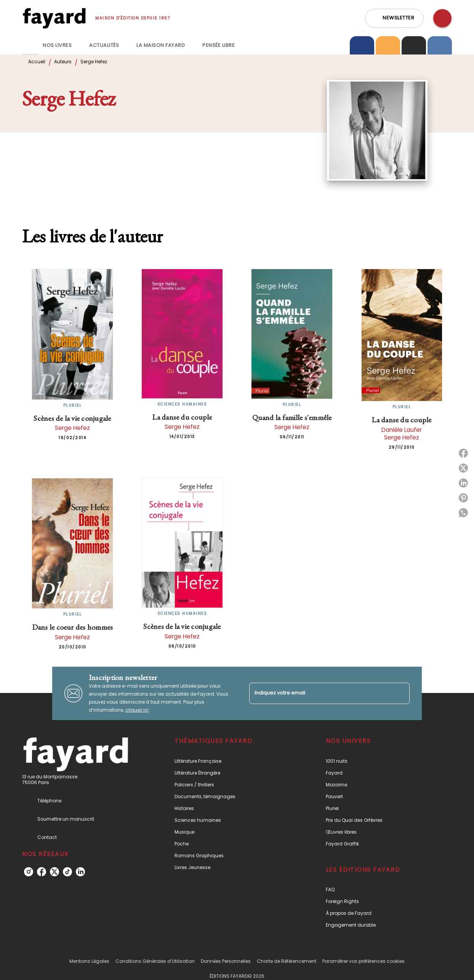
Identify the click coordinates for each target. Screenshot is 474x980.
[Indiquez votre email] (320, 693)
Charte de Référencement (287, 961)
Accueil (37, 62)
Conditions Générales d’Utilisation (155, 961)
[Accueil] (54, 18)
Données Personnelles (226, 961)
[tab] (30, 45)
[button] (394, 18)
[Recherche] (442, 18)
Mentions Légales (89, 961)
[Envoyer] (400, 693)
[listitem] (29, 872)
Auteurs (63, 62)
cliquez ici (137, 710)
